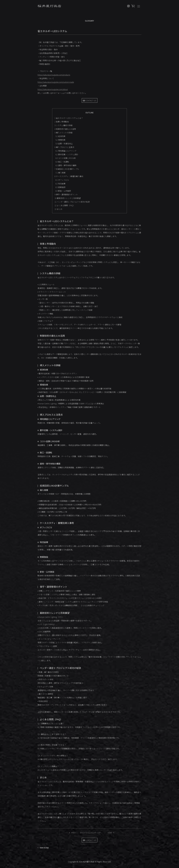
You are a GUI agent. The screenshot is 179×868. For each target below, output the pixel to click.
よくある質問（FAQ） (65, 205)
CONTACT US (90, 100)
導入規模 (60, 173)
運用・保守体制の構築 (66, 165)
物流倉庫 (60, 184)
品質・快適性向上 (64, 143)
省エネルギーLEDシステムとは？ (69, 118)
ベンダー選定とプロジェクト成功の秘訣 (72, 202)
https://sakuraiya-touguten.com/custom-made (56, 82)
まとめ (58, 209)
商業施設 (60, 187)
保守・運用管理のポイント (66, 194)
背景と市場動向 (62, 122)
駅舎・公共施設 (63, 191)
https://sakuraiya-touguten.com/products (54, 75)
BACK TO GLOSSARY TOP (90, 833)
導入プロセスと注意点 (64, 147)
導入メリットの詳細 (63, 133)
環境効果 (60, 140)
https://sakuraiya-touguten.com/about (53, 89)
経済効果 (60, 136)
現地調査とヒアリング (66, 151)
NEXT (110, 833)
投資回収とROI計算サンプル (67, 169)
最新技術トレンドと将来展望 (68, 198)
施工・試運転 (62, 162)
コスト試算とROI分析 (66, 158)
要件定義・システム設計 (67, 154)
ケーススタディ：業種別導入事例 (69, 176)
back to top (44, 848)
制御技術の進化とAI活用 (65, 129)
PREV (73, 833)
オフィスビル (62, 180)
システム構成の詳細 (63, 125)
